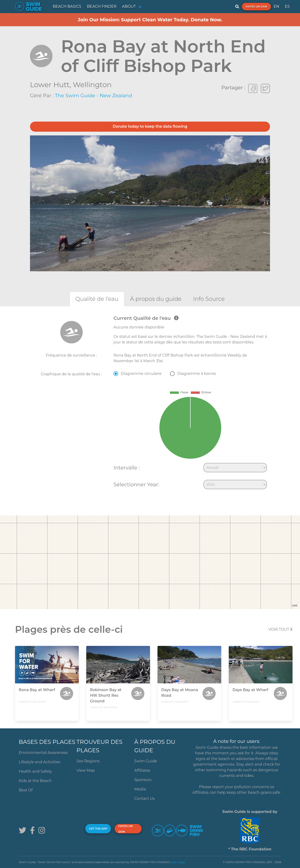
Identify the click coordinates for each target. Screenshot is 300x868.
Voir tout (280, 629)
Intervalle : (126, 468)
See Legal (178, 862)
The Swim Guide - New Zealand (93, 95)
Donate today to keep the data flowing (150, 126)
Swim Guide (146, 761)
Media (140, 789)
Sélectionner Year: (136, 484)
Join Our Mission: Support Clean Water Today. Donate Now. (150, 20)
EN (277, 6)
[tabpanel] (150, 403)
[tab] (97, 299)
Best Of (26, 790)
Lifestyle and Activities (39, 762)
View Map (86, 770)
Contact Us (145, 799)
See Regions (88, 761)
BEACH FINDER (102, 6)
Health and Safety (35, 771)
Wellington (92, 85)
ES (287, 6)
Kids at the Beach (35, 781)
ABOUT (129, 6)
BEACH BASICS (67, 6)
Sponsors (143, 780)
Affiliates (142, 770)
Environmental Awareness (43, 753)
